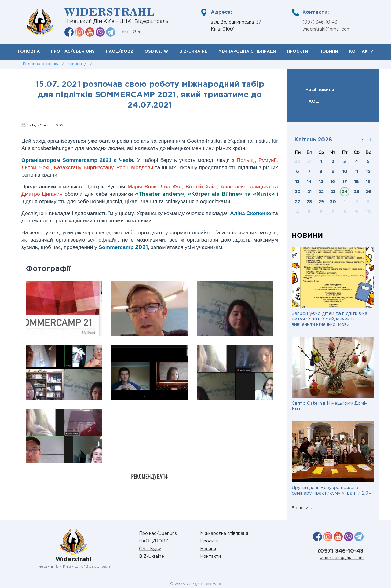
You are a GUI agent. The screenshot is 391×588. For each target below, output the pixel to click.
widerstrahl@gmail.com (327, 29)
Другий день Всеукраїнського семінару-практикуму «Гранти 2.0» (331, 490)
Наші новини (320, 90)
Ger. (137, 32)
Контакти (361, 51)
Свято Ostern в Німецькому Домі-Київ (329, 406)
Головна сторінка (41, 64)
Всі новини (302, 508)
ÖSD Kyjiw (156, 51)
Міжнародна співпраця (247, 51)
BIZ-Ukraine (193, 51)
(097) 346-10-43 (320, 22)
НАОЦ (312, 101)
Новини (329, 51)
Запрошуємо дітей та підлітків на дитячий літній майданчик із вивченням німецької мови (330, 319)
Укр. (126, 32)
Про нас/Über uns (73, 51)
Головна (29, 51)
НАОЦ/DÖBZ (120, 51)
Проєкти (298, 51)
